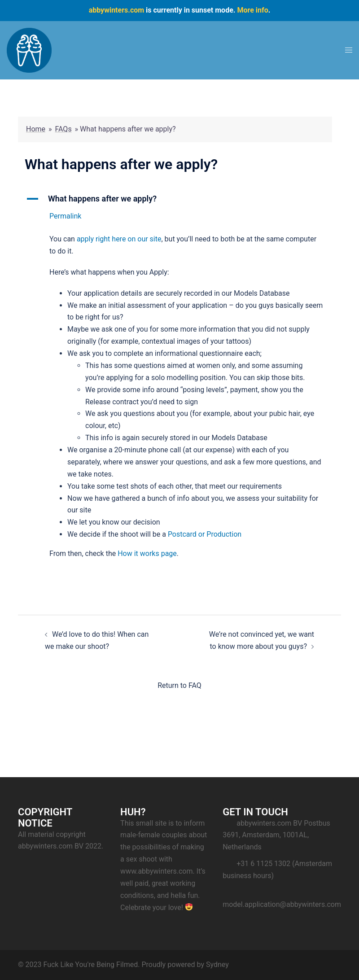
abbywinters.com (116, 10)
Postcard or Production (205, 534)
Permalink (65, 216)
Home (36, 129)
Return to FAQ (179, 685)
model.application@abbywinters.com (282, 904)
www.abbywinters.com (156, 871)
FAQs (63, 129)
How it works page (147, 553)
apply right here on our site (119, 239)
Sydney (217, 965)
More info (252, 10)
